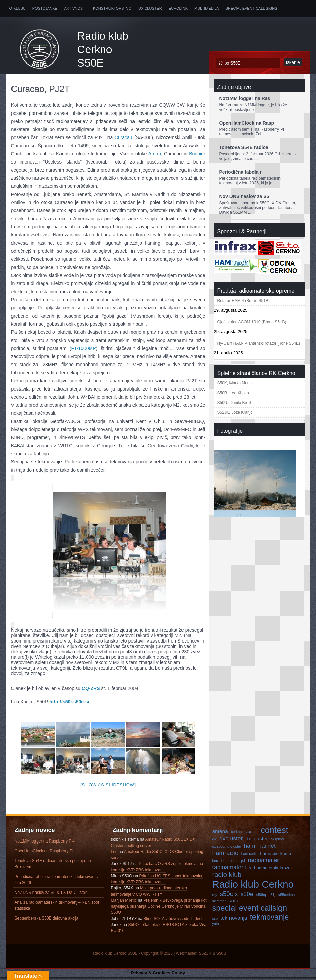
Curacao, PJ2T (40, 89)
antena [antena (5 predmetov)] (220, 834)
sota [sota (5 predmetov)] (233, 903)
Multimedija (207, 8)
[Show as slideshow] (108, 788)
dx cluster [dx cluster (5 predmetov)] (257, 842)
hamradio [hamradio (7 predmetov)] (225, 856)
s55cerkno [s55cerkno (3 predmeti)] (286, 898)
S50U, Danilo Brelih (235, 403)
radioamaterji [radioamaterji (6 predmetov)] (229, 870)
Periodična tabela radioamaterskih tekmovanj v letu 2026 (57, 883)
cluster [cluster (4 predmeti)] (251, 835)
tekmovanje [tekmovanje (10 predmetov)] (270, 920)
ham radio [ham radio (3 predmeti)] (249, 857)
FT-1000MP (83, 348)
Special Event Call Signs (252, 8)
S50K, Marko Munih (235, 383)
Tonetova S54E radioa (244, 147)
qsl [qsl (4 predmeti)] (242, 864)
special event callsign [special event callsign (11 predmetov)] (250, 911)
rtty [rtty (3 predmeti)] (215, 898)
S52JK (205, 956)
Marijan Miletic (124, 903)
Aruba (155, 154)
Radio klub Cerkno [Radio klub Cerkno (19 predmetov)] (253, 887)
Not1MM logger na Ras (245, 98)
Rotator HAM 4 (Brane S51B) (244, 301)
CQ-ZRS (91, 692)
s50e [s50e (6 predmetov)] (247, 897)
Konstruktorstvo (112, 8)
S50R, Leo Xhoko (233, 393)
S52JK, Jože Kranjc (235, 412)
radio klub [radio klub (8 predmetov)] (227, 878)
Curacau (124, 137)
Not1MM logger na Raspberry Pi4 (45, 844)
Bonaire (197, 154)
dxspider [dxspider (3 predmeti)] (277, 842)
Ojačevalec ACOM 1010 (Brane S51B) (252, 322)
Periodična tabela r (240, 172)
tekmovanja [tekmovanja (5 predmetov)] (234, 921)
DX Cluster (150, 8)
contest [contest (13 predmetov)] (274, 833)
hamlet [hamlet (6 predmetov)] (267, 849)
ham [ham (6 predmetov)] (250, 849)
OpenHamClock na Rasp (247, 123)
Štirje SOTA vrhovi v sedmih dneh (174, 922)
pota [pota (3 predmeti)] (233, 864)
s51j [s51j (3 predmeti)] (272, 898)
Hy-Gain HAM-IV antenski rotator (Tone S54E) (259, 343)
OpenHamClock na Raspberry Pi (44, 854)
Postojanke (45, 8)
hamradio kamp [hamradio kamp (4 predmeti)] (275, 857)
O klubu (18, 8)
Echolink (178, 8)
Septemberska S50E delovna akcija (46, 921)
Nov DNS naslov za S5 (244, 196)
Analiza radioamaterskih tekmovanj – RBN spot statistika (57, 908)
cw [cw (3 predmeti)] (214, 842)
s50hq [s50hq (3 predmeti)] (261, 898)
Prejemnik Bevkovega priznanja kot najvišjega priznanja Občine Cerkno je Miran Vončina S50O (159, 909)
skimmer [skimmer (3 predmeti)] (219, 904)
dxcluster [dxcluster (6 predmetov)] (231, 841)
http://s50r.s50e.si (69, 705)
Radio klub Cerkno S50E (103, 49)
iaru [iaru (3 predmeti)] (215, 864)
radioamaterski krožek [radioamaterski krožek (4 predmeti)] (271, 871)
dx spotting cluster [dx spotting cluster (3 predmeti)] (227, 849)
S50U (221, 956)
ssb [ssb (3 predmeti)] (215, 921)
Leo (114, 855)
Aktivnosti (75, 8)
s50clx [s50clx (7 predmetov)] (229, 897)
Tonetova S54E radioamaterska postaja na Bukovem (53, 867)
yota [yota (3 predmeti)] (216, 927)
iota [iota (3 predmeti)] (224, 864)
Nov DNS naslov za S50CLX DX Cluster (51, 896)
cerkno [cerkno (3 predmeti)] (236, 835)
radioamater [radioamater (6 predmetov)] (264, 863)
